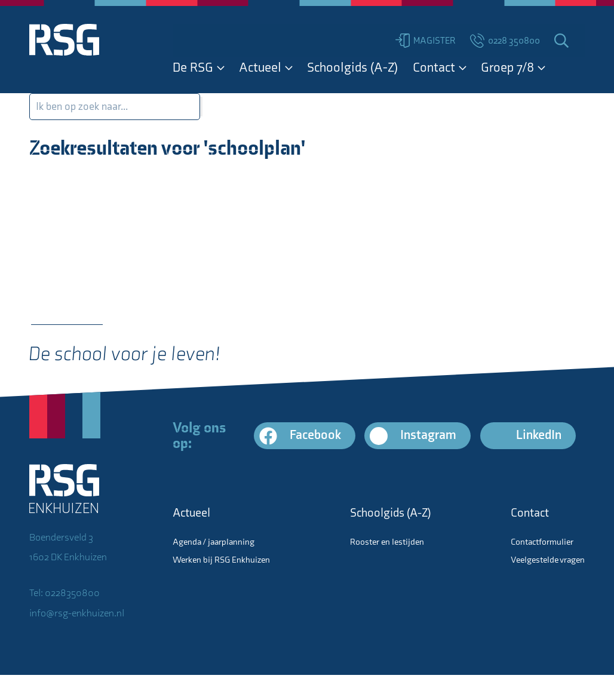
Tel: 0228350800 (65, 593)
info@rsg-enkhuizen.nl (77, 613)
